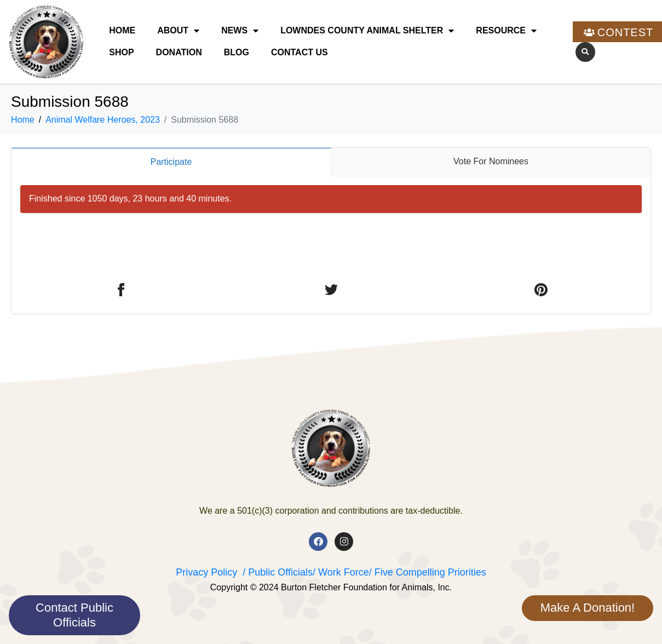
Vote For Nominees (491, 161)
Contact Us (300, 52)
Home (122, 30)
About (178, 31)
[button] (585, 52)
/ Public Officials (278, 572)
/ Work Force (341, 572)
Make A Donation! (588, 608)
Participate (171, 162)
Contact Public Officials (74, 615)
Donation (179, 52)
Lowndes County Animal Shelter (367, 31)
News (240, 31)
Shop (121, 52)
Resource (506, 31)
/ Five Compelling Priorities (428, 572)
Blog (237, 52)
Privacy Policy (206, 572)
